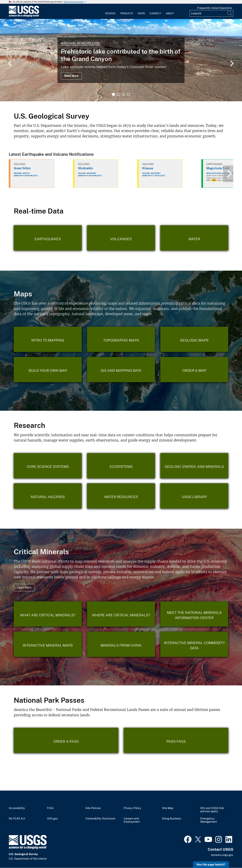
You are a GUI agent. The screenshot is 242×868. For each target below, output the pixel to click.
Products (127, 13)
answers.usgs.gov (222, 855)
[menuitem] (110, 11)
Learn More (24, 588)
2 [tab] (118, 94)
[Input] (211, 13)
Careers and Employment (132, 820)
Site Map (168, 808)
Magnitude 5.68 (218, 168)
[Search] (230, 13)
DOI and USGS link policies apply (212, 810)
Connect (155, 13)
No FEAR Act (17, 819)
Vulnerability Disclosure (100, 819)
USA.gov (52, 819)
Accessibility (17, 808)
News (141, 13)
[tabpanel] (121, 60)
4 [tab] (129, 94)
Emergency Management (209, 820)
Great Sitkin (22, 168)
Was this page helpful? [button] (211, 865)
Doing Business (172, 819)
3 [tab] (124, 94)
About (170, 13)
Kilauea (148, 168)
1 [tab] (113, 94)
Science (110, 13)
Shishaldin (86, 168)
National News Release (80, 43)
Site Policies (93, 808)
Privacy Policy (133, 808)
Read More (71, 76)
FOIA (50, 808)
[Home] (24, 16)
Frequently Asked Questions (215, 8)
